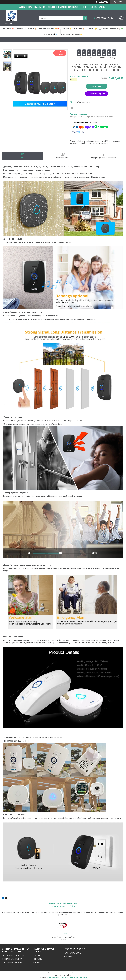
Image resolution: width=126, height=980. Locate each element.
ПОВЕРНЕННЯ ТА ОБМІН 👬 (71, 34)
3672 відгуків (103, 2)
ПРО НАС (37, 956)
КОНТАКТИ (38, 959)
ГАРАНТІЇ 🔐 (92, 29)
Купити (98, 86)
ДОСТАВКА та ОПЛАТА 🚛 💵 (111, 29)
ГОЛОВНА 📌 (9, 29)
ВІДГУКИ (37, 962)
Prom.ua (75, 973)
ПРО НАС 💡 (67, 29)
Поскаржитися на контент (57, 978)
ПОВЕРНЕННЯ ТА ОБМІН (12, 962)
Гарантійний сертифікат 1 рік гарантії (63, 938)
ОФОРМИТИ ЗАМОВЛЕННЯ (13, 956)
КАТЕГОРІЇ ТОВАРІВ (72, 953)
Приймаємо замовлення (94, 7)
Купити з (98, 94)
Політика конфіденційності (77, 978)
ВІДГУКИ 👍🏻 (79, 29)
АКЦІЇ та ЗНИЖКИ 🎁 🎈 (49, 29)
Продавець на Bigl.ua (63, 975)
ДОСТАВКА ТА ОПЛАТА (12, 959)
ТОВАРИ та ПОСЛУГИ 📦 (26, 29)
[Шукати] (85, 18)
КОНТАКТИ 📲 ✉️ (51, 34)
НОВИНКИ (68, 957)
